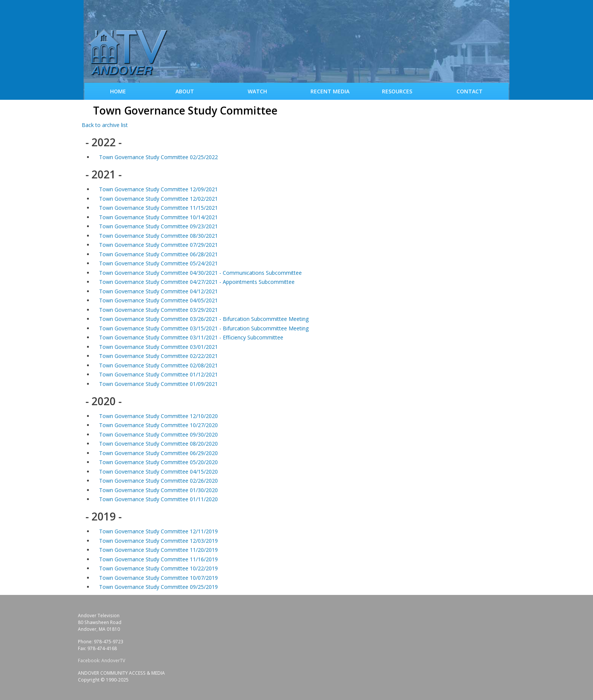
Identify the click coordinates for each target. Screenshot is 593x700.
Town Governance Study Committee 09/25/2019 (158, 587)
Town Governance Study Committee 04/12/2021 (158, 291)
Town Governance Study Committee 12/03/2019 (158, 541)
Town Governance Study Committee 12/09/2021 (158, 189)
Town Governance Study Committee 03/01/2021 (158, 347)
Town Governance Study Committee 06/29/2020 (158, 453)
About (185, 91)
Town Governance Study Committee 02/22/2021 (158, 356)
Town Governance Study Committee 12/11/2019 (158, 531)
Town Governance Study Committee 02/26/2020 (158, 481)
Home (118, 91)
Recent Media (330, 91)
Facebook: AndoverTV (102, 661)
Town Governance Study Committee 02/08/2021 (158, 365)
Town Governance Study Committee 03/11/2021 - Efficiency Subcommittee (191, 337)
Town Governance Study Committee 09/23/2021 (158, 226)
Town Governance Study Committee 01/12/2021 (158, 374)
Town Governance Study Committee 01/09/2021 (158, 384)
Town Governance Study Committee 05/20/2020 (158, 462)
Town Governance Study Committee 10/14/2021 (158, 217)
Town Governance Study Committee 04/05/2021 (158, 300)
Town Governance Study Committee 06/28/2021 (158, 254)
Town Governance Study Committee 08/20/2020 (158, 444)
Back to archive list (105, 125)
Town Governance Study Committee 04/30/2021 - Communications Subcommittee (200, 273)
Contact (470, 91)
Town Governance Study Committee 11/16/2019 (158, 559)
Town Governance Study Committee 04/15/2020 (158, 472)
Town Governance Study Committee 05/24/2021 (158, 263)
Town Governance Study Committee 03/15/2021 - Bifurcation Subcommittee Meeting (204, 328)
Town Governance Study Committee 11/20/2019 (158, 550)
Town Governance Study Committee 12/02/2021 (158, 199)
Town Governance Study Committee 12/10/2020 (158, 416)
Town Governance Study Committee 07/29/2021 (158, 245)
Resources (397, 91)
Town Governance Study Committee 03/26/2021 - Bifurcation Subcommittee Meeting (204, 319)
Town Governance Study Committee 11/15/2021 (158, 208)
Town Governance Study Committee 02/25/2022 (158, 157)
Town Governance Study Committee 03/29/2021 (158, 310)
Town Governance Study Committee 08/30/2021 (158, 236)
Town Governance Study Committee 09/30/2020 (158, 434)
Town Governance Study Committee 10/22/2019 (158, 568)
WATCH (257, 91)
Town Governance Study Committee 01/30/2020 (158, 490)
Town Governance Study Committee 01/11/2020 (158, 499)
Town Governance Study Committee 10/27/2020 (158, 425)
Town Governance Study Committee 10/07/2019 (158, 578)
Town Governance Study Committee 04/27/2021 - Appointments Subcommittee (197, 282)
